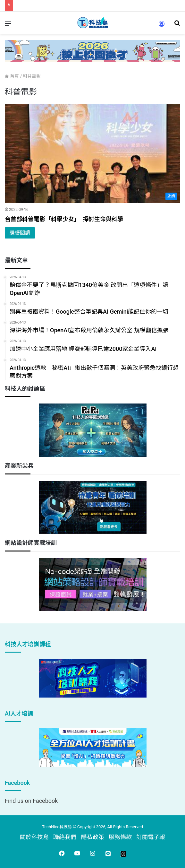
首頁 (12, 76)
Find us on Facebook (31, 801)
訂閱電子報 (151, 837)
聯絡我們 (65, 837)
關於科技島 (34, 837)
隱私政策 (93, 837)
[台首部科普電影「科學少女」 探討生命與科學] (92, 154)
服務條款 (120, 837)
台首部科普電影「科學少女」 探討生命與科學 (64, 219)
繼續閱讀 (20, 233)
